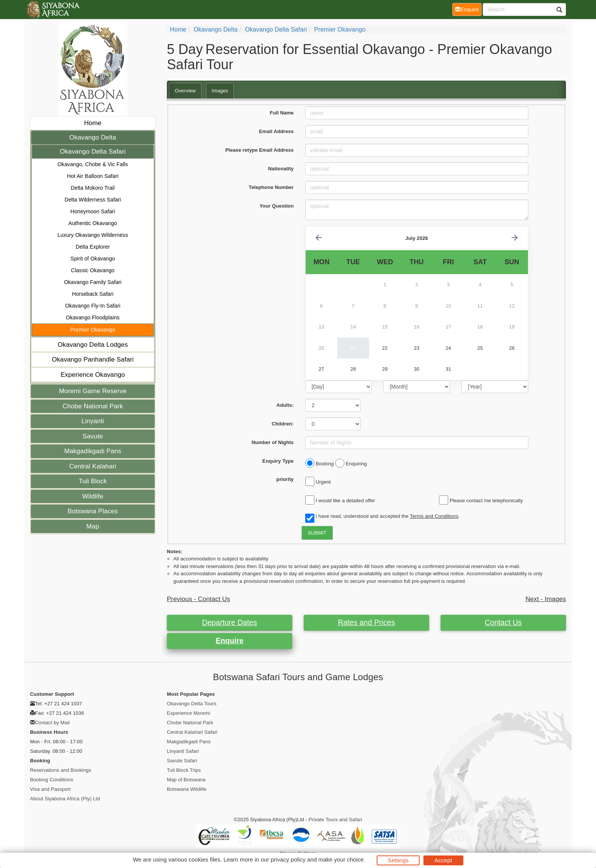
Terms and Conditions (434, 516)
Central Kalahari (93, 466)
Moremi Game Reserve (93, 391)
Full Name (282, 113)
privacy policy (288, 859)
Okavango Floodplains (93, 317)
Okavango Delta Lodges (93, 345)
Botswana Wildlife (187, 789)
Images (220, 91)
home (178, 29)
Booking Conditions (52, 780)
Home (93, 123)
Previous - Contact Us (198, 599)
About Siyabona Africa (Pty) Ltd (65, 799)
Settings (398, 860)
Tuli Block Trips (184, 770)
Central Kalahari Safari (192, 732)
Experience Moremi (189, 713)
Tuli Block (93, 481)
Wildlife (93, 496)
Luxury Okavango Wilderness (93, 235)
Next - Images (546, 599)
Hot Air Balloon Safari (93, 176)
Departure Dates (230, 622)
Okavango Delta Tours (192, 704)
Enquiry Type (278, 461)
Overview (185, 91)
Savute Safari (182, 761)
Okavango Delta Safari (93, 152)
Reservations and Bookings (61, 770)
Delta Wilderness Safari (93, 200)
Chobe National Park (93, 406)
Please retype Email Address (260, 150)
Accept (443, 860)
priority (285, 479)
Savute (93, 436)
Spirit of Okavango (93, 259)
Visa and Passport (50, 789)
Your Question (277, 206)
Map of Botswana (186, 780)
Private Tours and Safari (335, 820)
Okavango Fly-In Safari (93, 306)
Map (93, 526)
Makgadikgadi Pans (93, 451)
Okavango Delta (93, 137)
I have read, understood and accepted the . (383, 517)
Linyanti (93, 421)
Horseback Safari (93, 294)
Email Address (277, 131)
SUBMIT (317, 533)
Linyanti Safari (183, 751)
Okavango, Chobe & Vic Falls (93, 164)
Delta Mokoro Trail (93, 188)
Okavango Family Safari (93, 282)
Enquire (229, 641)
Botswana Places (93, 511)
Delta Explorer (93, 247)
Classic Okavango (93, 270)
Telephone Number (271, 187)
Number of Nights (273, 442)
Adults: (285, 405)
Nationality (281, 169)
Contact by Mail (52, 723)
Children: (283, 424)
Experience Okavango (93, 375)
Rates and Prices (366, 622)
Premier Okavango (93, 330)
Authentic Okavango (93, 223)
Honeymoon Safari (93, 211)
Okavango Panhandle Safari (93, 359)
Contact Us (503, 622)
